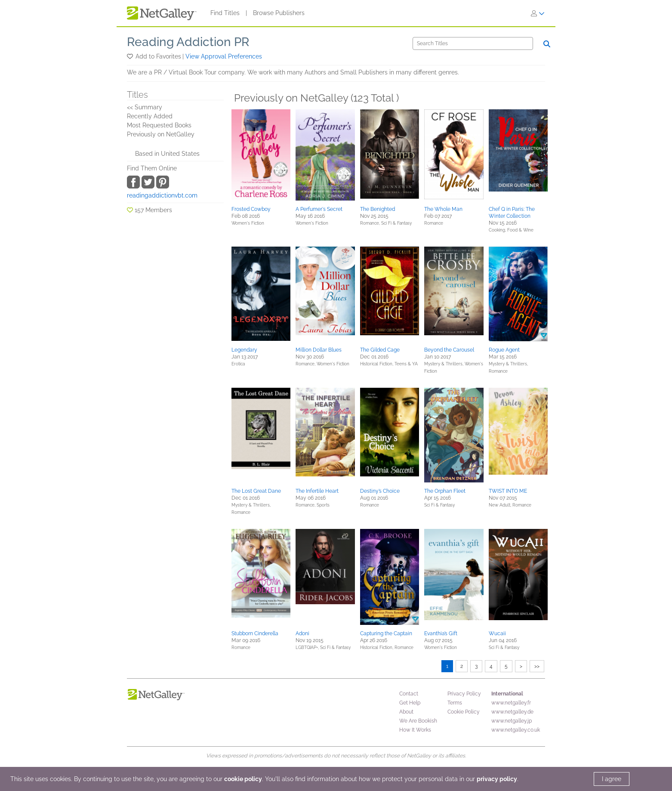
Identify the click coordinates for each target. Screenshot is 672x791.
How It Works (415, 730)
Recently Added (150, 116)
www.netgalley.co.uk (516, 730)
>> (537, 666)
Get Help (410, 703)
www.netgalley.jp (512, 721)
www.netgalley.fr (511, 703)
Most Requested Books (159, 125)
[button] (131, 56)
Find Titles (225, 13)
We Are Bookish (418, 721)
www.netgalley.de (512, 712)
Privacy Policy (464, 694)
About (406, 712)
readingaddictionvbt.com (162, 195)
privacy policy (497, 779)
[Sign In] (538, 13)
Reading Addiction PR (188, 42)
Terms (455, 703)
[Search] (473, 43)
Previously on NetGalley (161, 134)
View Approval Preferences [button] (224, 56)
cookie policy (243, 779)
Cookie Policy (464, 712)
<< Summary (145, 107)
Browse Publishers (279, 13)
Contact (409, 694)
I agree (612, 779)
